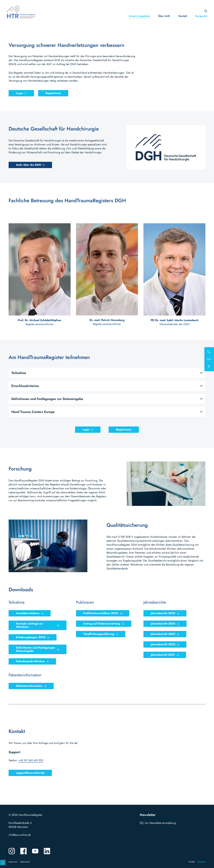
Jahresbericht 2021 (163, 655)
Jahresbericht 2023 (163, 634)
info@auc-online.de (20, 835)
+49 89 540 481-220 (31, 760)
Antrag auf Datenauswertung (102, 624)
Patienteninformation (29, 686)
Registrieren (53, 93)
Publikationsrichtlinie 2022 (101, 613)
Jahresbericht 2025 (163, 613)
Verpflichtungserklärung (99, 634)
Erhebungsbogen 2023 (31, 637)
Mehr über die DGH (29, 165)
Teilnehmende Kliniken (30, 661)
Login (20, 93)
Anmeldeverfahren (28, 613)
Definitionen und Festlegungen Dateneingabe (36, 649)
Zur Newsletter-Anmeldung (160, 823)
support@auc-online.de (30, 773)
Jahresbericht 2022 (163, 644)
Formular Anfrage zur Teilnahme (30, 625)
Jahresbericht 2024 (163, 624)
